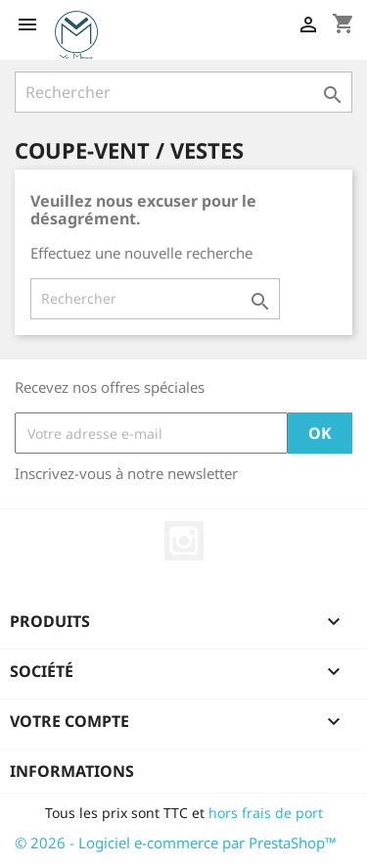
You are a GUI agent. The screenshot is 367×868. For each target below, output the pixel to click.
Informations (72, 771)
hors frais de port (266, 813)
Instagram (184, 541)
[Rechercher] (183, 92)
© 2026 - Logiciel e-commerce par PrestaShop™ (176, 843)
